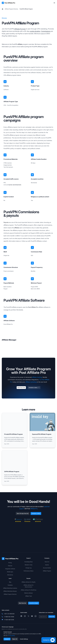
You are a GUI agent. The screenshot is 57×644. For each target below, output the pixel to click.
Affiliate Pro (34, 509)
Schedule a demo (34, 388)
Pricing (10, 563)
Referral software (28, 593)
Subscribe (52, 617)
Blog (10, 582)
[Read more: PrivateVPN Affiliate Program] (15, 430)
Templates (10, 585)
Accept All (7, 639)
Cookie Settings (24, 639)
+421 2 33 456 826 (9, 614)
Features (10, 566)
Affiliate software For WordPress (29, 590)
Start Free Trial (21, 388)
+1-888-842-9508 (9, 617)
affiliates (17, 228)
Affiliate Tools (29, 596)
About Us (47, 562)
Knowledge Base (29, 562)
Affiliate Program (20, 29)
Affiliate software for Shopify (28, 582)
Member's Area (29, 565)
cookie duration (35, 31)
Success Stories (47, 568)
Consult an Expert (34, 603)
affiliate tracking (37, 377)
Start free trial (22, 603)
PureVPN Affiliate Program (26, 9)
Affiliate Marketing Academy (10, 588)
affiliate (20, 44)
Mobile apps (10, 572)
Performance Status (28, 571)
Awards (47, 565)
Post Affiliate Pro (33, 307)
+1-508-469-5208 (9, 620)
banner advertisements (15, 185)
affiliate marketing (31, 382)
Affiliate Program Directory (11, 9)
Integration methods (10, 569)
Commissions (46, 31)
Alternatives (10, 575)
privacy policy (11, 636)
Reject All (15, 639)
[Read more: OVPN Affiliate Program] (15, 468)
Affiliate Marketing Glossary (10, 591)
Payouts (6, 222)
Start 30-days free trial (23, 513)
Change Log (28, 568)
